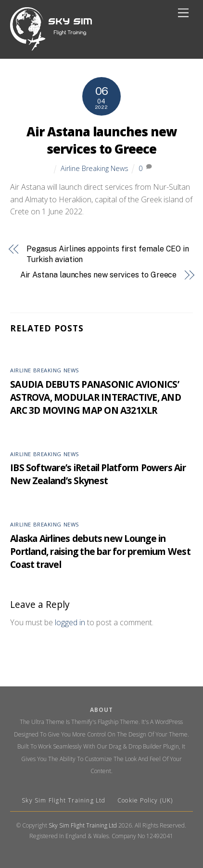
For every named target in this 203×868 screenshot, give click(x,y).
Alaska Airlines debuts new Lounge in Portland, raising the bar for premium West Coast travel (100, 551)
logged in (70, 622)
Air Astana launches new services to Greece (101, 140)
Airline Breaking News (95, 168)
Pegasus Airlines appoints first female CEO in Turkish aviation (108, 254)
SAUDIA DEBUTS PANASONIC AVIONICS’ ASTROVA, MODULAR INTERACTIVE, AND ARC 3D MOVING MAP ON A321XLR (95, 397)
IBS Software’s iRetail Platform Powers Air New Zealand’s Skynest (98, 474)
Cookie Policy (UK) (145, 800)
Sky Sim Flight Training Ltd (65, 800)
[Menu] (183, 13)
